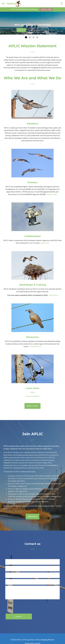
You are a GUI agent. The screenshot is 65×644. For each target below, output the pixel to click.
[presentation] (19, 605)
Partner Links (52, 194)
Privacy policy (29, 639)
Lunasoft (37, 643)
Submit (19, 616)
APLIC (20, 639)
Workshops (26, 284)
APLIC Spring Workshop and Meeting (32, 24)
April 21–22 (21, 30)
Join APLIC (32, 516)
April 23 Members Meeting (38, 30)
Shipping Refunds (48, 639)
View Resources (35, 346)
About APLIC (32, 405)
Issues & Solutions (33, 396)
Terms (38, 639)
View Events (53, 295)
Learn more (45, 242)
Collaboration (32, 236)
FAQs (33, 392)
